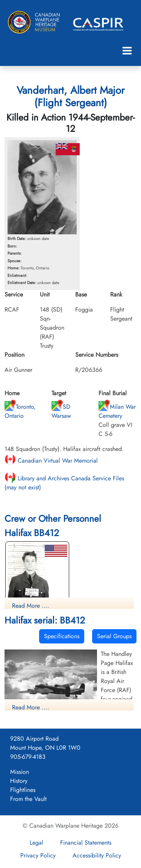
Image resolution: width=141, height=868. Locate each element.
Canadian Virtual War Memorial (51, 461)
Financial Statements (86, 843)
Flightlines (23, 790)
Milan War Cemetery (117, 411)
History (19, 781)
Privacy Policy (38, 855)
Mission (20, 772)
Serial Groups (114, 636)
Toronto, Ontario (20, 411)
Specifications (62, 636)
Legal (36, 843)
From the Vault (28, 799)
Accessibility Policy (97, 855)
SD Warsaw (61, 411)
